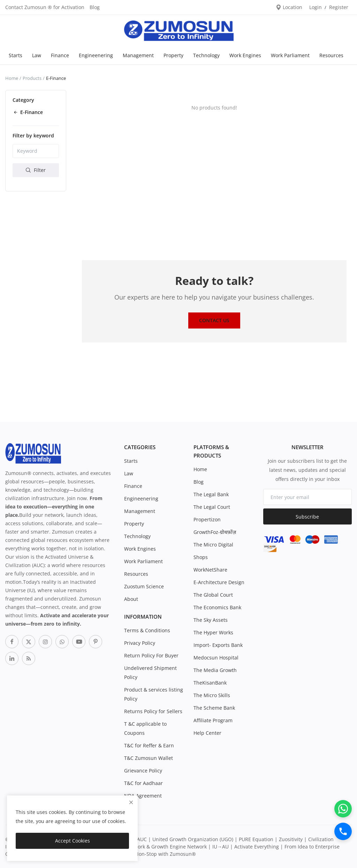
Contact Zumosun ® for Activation (45, 7)
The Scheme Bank (214, 708)
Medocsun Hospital (216, 658)
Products (32, 78)
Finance (60, 55)
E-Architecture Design (219, 582)
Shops (201, 557)
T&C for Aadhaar (143, 783)
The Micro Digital (213, 545)
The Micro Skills (212, 695)
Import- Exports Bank (218, 645)
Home (12, 78)
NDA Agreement (143, 796)
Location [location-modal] (289, 7)
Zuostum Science (144, 586)
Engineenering (96, 55)
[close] (131, 802)
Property (173, 55)
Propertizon (207, 519)
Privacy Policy (140, 643)
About (131, 599)
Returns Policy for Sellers (153, 711)
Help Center (207, 733)
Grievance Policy (143, 771)
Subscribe (307, 517)
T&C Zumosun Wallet (149, 758)
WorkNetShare (210, 570)
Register (339, 7)
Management (138, 55)
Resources (331, 55)
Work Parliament (290, 55)
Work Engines (245, 55)
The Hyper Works (213, 632)
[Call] (343, 831)
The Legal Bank (211, 494)
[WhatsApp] (343, 809)
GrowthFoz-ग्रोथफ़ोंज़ (215, 532)
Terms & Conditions (147, 630)
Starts (16, 55)
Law (37, 55)
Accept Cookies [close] (73, 841)
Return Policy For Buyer (151, 655)
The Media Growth (215, 670)
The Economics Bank (217, 607)
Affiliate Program (213, 720)
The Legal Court (212, 507)
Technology (206, 55)
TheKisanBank (210, 683)
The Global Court (213, 595)
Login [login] (316, 7)
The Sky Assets (211, 620)
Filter (36, 170)
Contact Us (214, 320)
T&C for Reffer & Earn (149, 745)
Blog (95, 7)
